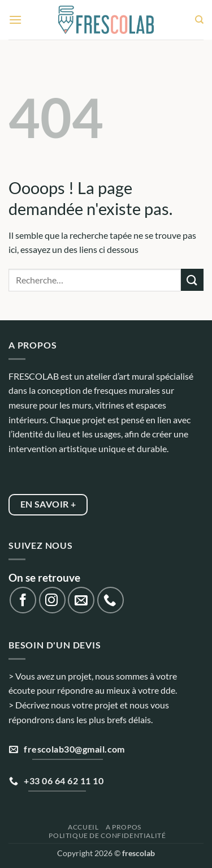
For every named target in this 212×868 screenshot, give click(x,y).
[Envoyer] (192, 280)
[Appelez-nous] (111, 600)
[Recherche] (199, 20)
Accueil (83, 827)
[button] (15, 20)
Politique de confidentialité (107, 835)
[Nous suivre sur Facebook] (23, 600)
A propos (124, 827)
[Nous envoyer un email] (81, 600)
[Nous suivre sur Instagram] (52, 600)
